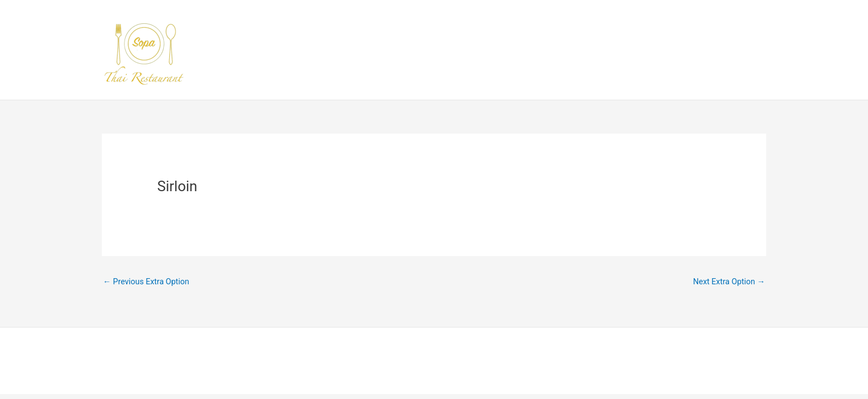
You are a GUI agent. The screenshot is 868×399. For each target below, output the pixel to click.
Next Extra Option (728, 282)
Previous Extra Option (148, 282)
